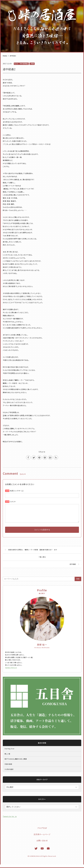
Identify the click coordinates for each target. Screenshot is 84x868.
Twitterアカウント (11, 671)
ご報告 (32, 64)
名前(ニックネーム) (17, 491)
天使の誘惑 (8, 768)
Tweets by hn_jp (10, 820)
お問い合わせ (42, 844)
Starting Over (9, 752)
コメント (13, 502)
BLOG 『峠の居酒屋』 (21, 64)
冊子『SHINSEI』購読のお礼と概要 (16, 762)
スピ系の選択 (9, 773)
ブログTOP (42, 831)
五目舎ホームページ (42, 838)
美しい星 (7, 757)
